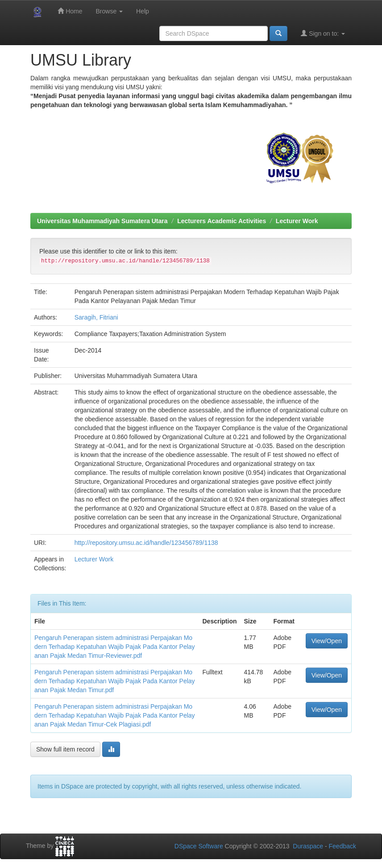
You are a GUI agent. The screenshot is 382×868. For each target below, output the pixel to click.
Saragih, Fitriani (96, 317)
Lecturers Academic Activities (222, 221)
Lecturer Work (297, 221)
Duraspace (308, 846)
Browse (109, 11)
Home (70, 11)
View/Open (327, 641)
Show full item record (65, 749)
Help (143, 11)
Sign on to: (323, 33)
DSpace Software (199, 846)
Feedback (343, 846)
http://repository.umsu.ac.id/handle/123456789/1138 (146, 543)
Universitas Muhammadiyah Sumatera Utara (102, 221)
